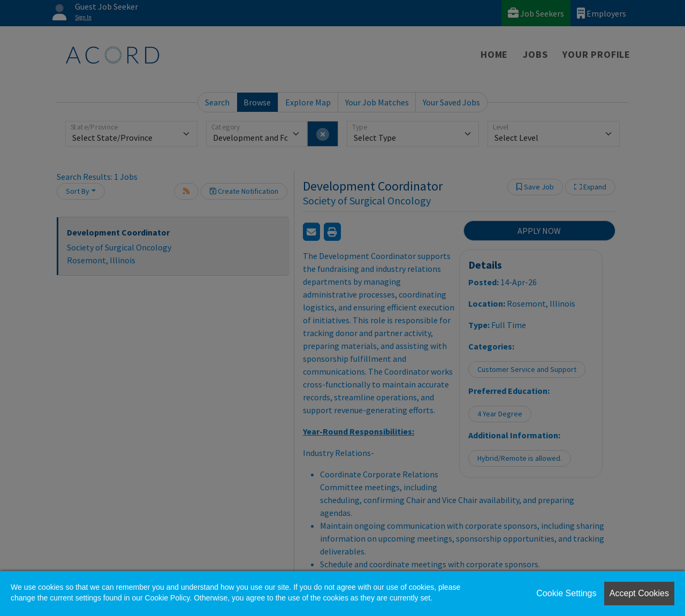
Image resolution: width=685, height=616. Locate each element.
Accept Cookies (639, 593)
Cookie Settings (566, 593)
